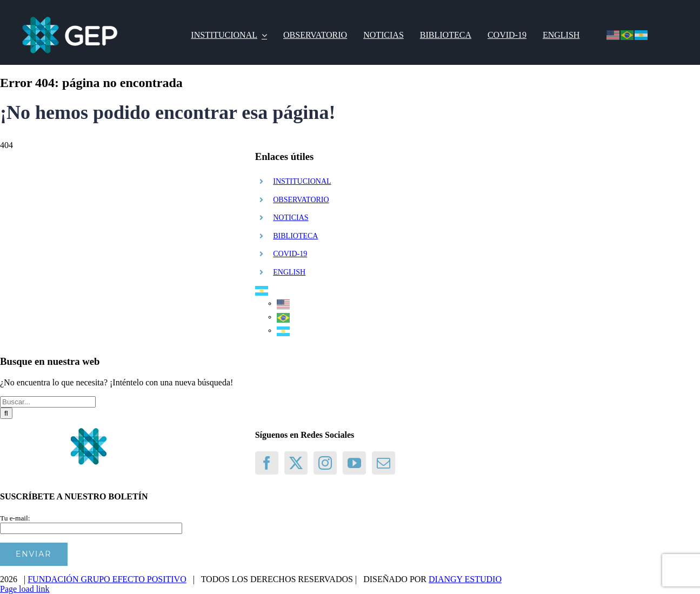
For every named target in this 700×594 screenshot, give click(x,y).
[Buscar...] (48, 402)
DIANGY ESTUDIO (465, 579)
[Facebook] (267, 463)
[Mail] (384, 463)
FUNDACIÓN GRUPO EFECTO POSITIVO (107, 579)
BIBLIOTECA (295, 236)
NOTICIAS (291, 218)
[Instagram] (325, 463)
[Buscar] (6, 413)
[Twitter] (296, 463)
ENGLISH (289, 272)
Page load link (25, 589)
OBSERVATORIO (301, 200)
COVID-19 (290, 254)
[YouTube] (354, 463)
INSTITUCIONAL (302, 181)
